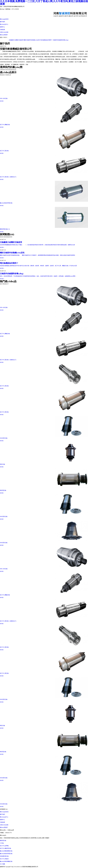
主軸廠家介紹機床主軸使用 (17, 40)
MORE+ (2, 247)
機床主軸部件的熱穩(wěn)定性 (33, 40)
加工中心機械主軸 (5, 125)
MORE (2, 101)
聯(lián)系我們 (4, 35)
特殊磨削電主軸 (4, 856)
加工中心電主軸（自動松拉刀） (9, 177)
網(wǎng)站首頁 (4, 19)
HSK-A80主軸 (4, 98)
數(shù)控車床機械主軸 (6, 861)
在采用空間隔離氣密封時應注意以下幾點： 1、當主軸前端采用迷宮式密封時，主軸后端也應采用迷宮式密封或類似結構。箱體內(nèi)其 (37, 245)
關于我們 (2, 22)
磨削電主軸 (3, 841)
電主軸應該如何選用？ (47, 40)
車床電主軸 (3, 490)
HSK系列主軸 (4, 438)
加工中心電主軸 (4, 151)
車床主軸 (2, 464)
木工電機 (2, 864)
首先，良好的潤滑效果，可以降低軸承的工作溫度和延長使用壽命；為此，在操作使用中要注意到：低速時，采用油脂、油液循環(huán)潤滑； (38, 276)
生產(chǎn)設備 (4, 32)
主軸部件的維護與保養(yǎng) (61, 40)
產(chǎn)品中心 (4, 24)
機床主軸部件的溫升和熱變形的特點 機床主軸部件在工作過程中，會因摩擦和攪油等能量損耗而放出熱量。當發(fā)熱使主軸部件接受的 (38, 255)
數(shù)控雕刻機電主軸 (6, 851)
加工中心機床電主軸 (5, 848)
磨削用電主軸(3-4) (5, 229)
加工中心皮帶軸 (4, 846)
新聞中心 (2, 27)
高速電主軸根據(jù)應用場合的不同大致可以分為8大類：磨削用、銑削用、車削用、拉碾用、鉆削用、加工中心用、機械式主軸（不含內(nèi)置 (38, 266)
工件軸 (2, 843)
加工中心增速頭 (4, 859)
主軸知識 (2, 30)
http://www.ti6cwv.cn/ (13, 835)
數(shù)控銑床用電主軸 (6, 203)
